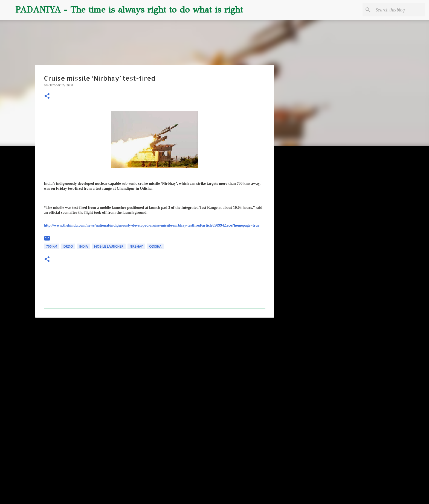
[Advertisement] (155, 364)
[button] (47, 96)
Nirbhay (136, 246)
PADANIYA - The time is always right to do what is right (129, 10)
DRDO (68, 246)
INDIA (84, 246)
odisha (155, 246)
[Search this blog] (396, 10)
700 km (52, 246)
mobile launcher (109, 246)
